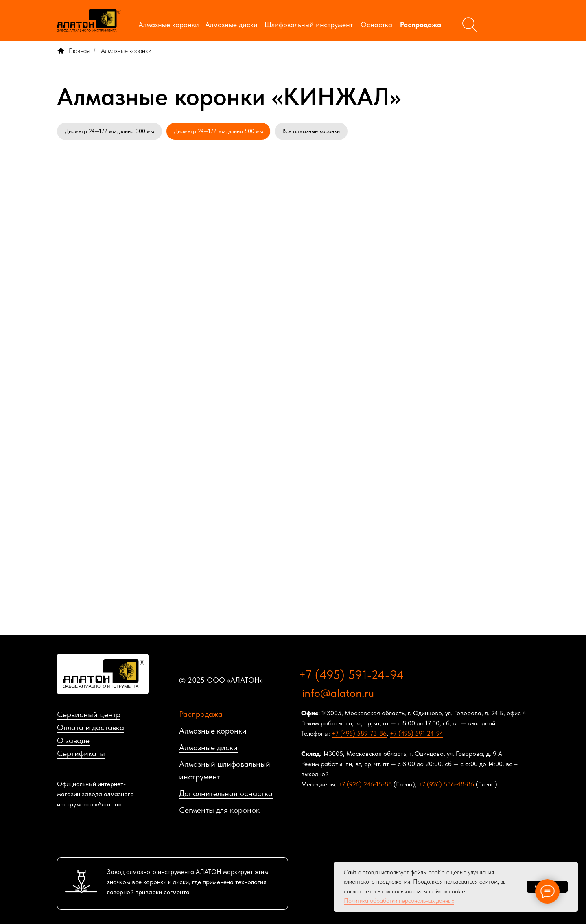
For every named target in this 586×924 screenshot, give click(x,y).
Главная (73, 51)
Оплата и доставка (91, 728)
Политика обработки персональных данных (399, 901)
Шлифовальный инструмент (309, 25)
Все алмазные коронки (312, 131)
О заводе (73, 741)
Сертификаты (81, 754)
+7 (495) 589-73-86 (359, 734)
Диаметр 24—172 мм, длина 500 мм (219, 131)
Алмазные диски (231, 25)
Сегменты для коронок (219, 810)
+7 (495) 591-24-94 (351, 675)
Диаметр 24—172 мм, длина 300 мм (109, 131)
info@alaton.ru (338, 693)
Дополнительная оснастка (226, 794)
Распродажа (421, 25)
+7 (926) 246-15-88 (365, 785)
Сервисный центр (89, 715)
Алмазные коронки (169, 25)
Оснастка (376, 25)
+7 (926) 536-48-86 (446, 785)
